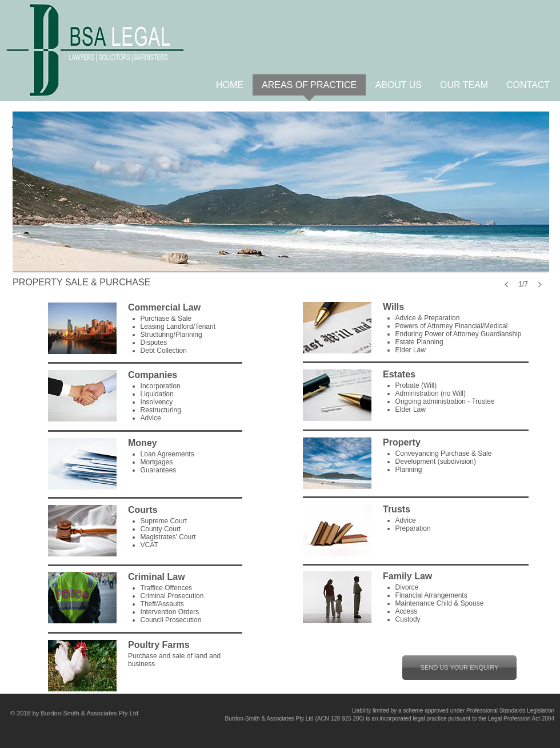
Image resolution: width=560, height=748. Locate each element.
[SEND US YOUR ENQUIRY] (459, 668)
